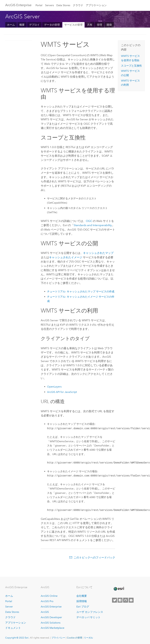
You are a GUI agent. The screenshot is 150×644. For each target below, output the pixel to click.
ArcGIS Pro (47, 601)
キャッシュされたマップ (98, 253)
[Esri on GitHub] (126, 600)
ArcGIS (45, 612)
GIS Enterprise (18, 5)
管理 (100, 25)
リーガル (88, 638)
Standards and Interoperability (93, 225)
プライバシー (58, 638)
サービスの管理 (73, 25)
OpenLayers (54, 387)
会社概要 (82, 596)
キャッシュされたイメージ (66, 257)
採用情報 (82, 601)
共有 (90, 25)
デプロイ (34, 25)
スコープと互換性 (131, 66)
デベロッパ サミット (88, 617)
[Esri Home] (119, 589)
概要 (22, 25)
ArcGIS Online (49, 596)
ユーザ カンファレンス (90, 612)
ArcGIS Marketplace (53, 628)
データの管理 (52, 25)
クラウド (78, 5)
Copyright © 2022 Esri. (17, 638)
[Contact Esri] (131, 600)
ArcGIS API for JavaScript (62, 392)
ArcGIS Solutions (51, 623)
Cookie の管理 (75, 638)
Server (9, 607)
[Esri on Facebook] (120, 600)
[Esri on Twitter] (114, 600)
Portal (39, 5)
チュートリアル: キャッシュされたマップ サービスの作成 (81, 291)
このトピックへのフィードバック (94, 557)
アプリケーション (96, 5)
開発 (109, 25)
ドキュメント (13, 628)
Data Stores (63, 5)
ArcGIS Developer (51, 617)
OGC (89, 221)
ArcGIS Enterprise (51, 607)
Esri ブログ (83, 607)
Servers (50, 5)
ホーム (11, 25)
